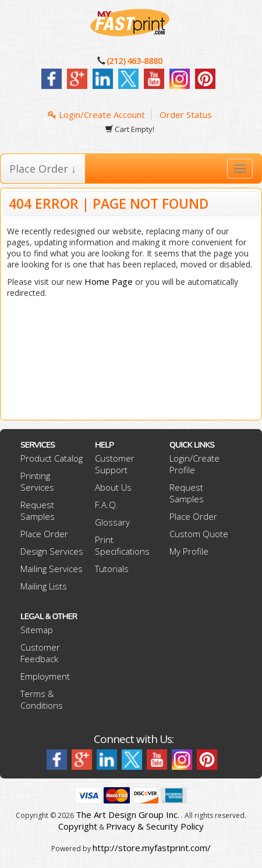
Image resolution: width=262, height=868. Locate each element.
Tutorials (112, 569)
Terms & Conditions (42, 699)
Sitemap (37, 630)
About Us (113, 487)
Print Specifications (122, 545)
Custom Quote (199, 534)
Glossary (112, 522)
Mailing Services (52, 569)
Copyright (78, 826)
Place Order (44, 534)
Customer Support (115, 464)
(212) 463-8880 (134, 60)
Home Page (109, 281)
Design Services (52, 551)
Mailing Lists (44, 586)
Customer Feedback (40, 653)
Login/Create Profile (194, 464)
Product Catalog (52, 458)
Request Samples (38, 510)
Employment (45, 676)
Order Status (186, 115)
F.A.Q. (107, 505)
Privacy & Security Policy (155, 826)
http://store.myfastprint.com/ (152, 848)
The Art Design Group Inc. (128, 815)
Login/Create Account (96, 115)
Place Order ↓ (43, 169)
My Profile (189, 551)
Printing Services (37, 481)
